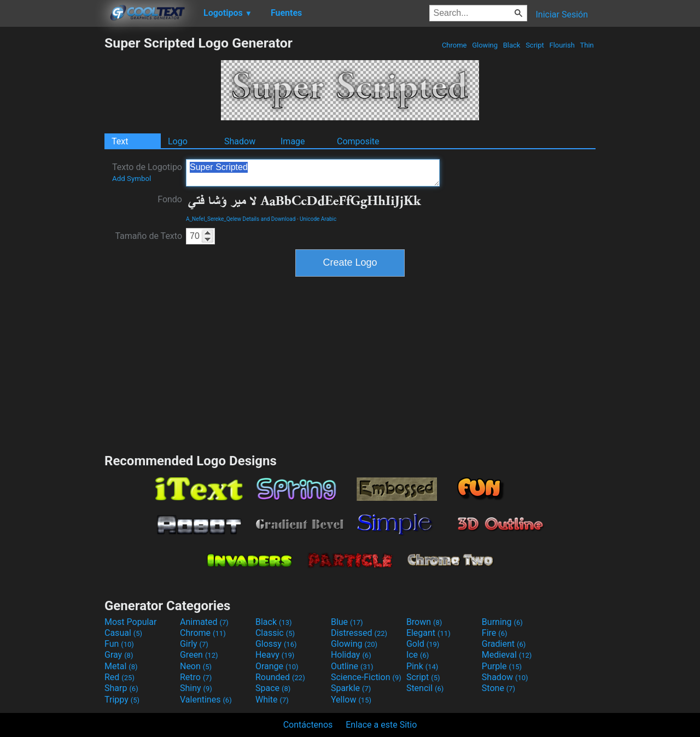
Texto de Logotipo (147, 172)
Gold (423, 644)
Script (535, 45)
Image (293, 141)
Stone (498, 688)
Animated (204, 622)
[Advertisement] (52, 199)
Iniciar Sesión (562, 14)
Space (273, 688)
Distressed (359, 633)
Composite (358, 141)
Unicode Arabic (318, 219)
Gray (119, 655)
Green (199, 655)
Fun (119, 644)
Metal (121, 666)
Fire (495, 633)
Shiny (196, 688)
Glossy (276, 644)
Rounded (280, 677)
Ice (418, 655)
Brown (424, 622)
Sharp (121, 688)
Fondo (170, 199)
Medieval (507, 655)
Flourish (562, 45)
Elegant (428, 633)
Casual (123, 633)
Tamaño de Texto (148, 236)
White (272, 700)
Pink (422, 666)
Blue (347, 622)
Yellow (351, 700)
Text (120, 141)
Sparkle (351, 688)
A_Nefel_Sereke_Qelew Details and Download (241, 219)
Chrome (454, 45)
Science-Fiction (366, 677)
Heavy (275, 655)
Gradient (504, 644)
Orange (277, 666)
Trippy (122, 700)
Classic (275, 633)
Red (119, 677)
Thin (587, 45)
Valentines (206, 700)
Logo (178, 141)
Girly (194, 644)
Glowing (485, 45)
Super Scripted (313, 173)
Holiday (351, 655)
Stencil (425, 688)
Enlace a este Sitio (381, 725)
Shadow (240, 141)
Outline (352, 666)
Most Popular (131, 622)
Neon (196, 666)
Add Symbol (132, 179)
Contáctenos (308, 725)
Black (511, 45)
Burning (502, 622)
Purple (502, 666)
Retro (196, 677)
